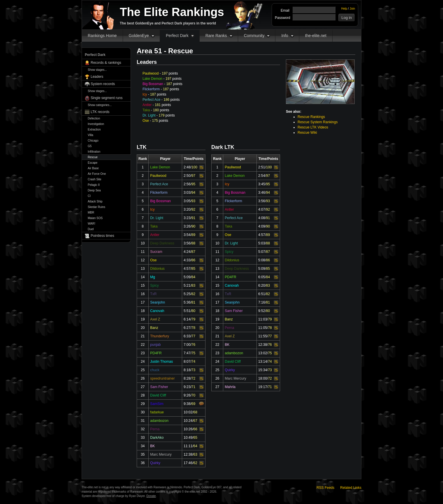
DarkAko (157, 438)
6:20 (262, 286)
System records (103, 84)
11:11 (188, 446)
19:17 (263, 387)
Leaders (97, 77)
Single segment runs (107, 98)
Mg (153, 277)
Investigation (96, 124)
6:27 (187, 328)
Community (254, 36)
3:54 (187, 235)
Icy (145, 94)
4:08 (262, 218)
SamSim (157, 404)
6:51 (262, 294)
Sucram (156, 252)
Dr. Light (149, 115)
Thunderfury (160, 336)
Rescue (93, 157)
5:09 (187, 277)
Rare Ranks (216, 36)
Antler (147, 105)
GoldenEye (139, 36)
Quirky (155, 463)
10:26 (188, 429)
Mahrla (230, 387)
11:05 (263, 328)
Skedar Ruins (96, 207)
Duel (91, 229)
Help (344, 9)
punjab (155, 345)
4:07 (262, 209)
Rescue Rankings (311, 117)
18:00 (263, 378)
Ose (146, 121)
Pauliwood (151, 73)
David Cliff (158, 395)
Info (285, 36)
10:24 (188, 421)
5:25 (187, 294)
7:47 (187, 353)
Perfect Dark (177, 36)
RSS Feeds (325, 488)
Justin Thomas (161, 362)
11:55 (263, 336)
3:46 (262, 193)
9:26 (187, 395)
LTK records (100, 112)
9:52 (262, 311)
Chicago (93, 141)
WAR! (92, 224)
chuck (155, 370)
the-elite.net (316, 36)
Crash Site (95, 179)
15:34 (263, 370)
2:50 (187, 176)
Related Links (351, 488)
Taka (146, 110)
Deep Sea (94, 190)
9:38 (187, 404)
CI (89, 196)
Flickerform (151, 89)
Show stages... (97, 70)
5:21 (187, 286)
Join (352, 9)
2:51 (262, 167)
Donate (151, 496)
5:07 (262, 252)
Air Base (93, 168)
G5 (90, 146)
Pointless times (102, 236)
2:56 (187, 184)
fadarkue (157, 412)
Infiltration (94, 152)
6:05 (262, 277)
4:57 (187, 269)
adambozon (159, 421)
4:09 (262, 226)
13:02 (263, 353)
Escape (93, 163)
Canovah (157, 311)
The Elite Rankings (172, 12)
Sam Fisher (159, 387)
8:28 (187, 378)
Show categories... (100, 105)
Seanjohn (158, 302)
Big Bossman (153, 84)
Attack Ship (95, 201)
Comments (201, 403)
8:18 (187, 370)
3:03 (187, 193)
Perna (155, 429)
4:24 (187, 252)
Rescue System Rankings (318, 122)
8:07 (187, 362)
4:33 (187, 260)
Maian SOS (95, 218)
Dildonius (157, 269)
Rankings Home (102, 36)
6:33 (187, 336)
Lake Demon (152, 79)
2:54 (262, 176)
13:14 (263, 362)
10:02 (188, 412)
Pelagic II (94, 185)
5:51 (187, 311)
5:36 (187, 302)
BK (152, 446)
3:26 (187, 226)
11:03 (263, 319)
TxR (153, 294)
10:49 (188, 438)
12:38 (188, 454)
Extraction (94, 129)
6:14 (187, 319)
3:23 (187, 218)
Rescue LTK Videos (313, 127)
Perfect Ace (151, 100)
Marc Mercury (161, 454)
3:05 (187, 201)
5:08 (262, 260)
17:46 (188, 463)
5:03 (262, 243)
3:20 (187, 209)
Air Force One (97, 174)
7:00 (187, 345)
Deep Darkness (162, 243)
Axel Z (155, 319)
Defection (94, 118)
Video (201, 168)
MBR (91, 213)
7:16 (262, 302)
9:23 (187, 387)
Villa (90, 135)
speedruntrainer (162, 378)
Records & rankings (106, 63)
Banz (154, 328)
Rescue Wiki (307, 133)
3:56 (187, 243)
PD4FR (156, 353)
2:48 (187, 167)
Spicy (154, 286)
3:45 (262, 184)
